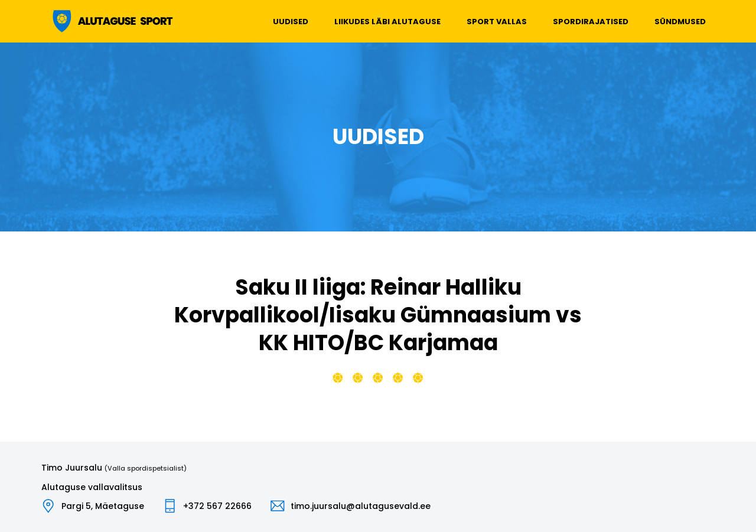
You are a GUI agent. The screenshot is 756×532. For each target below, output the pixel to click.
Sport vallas (497, 22)
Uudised (291, 22)
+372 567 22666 (217, 506)
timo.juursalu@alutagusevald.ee (361, 506)
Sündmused (680, 22)
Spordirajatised (591, 22)
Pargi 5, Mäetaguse (103, 506)
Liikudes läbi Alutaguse (387, 22)
